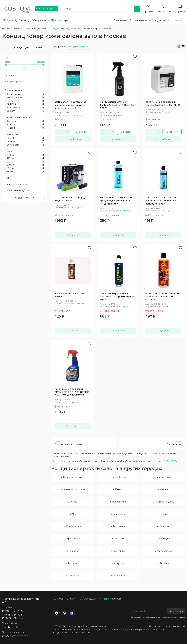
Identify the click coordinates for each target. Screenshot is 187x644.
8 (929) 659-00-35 (13, 618)
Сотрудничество (161, 20)
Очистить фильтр (25, 198)
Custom (26, 111)
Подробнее (73, 235)
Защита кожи (152, 443)
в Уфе (73, 514)
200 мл (26, 155)
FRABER (26, 104)
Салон (72, 599)
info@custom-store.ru (16, 636)
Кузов (58, 599)
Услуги (179, 20)
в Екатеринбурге (163, 477)
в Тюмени (163, 563)
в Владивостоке (163, 551)
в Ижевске (73, 551)
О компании (120, 20)
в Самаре (163, 489)
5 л (26, 162)
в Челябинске (118, 502)
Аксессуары (112, 599)
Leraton (26, 101)
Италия (26, 124)
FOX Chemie (26, 107)
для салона (26, 145)
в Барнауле (163, 539)
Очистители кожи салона (84, 443)
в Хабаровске (118, 576)
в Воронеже (118, 526)
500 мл (26, 165)
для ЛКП (26, 138)
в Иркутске (118, 563)
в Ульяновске (118, 551)
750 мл (26, 172)
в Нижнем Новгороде (73, 489)
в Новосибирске (118, 477)
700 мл (26, 168)
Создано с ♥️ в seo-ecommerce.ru (71, 633)
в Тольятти (118, 539)
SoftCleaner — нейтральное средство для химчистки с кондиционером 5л (70, 105)
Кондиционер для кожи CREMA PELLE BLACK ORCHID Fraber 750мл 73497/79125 (72, 392)
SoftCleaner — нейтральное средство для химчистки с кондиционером (116, 201)
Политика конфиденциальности (167, 626)
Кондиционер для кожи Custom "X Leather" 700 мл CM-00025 (118, 105)
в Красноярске (73, 526)
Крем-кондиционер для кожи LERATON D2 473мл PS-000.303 (163, 296)
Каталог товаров (45, 9)
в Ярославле (73, 563)
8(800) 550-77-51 (171, 461)
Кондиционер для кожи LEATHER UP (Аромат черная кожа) (117, 296)
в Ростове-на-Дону (163, 502)
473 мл (26, 158)
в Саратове (163, 526)
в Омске (73, 502)
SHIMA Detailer (26, 98)
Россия (26, 128)
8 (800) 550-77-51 (13, 611)
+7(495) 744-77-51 (13, 615)
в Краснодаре (73, 539)
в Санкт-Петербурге (73, 477)
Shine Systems (26, 94)
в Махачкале (73, 576)
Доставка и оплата (140, 20)
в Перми (164, 514)
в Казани (118, 489)
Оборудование (90, 599)
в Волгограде (118, 514)
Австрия (26, 121)
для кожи (26, 141)
